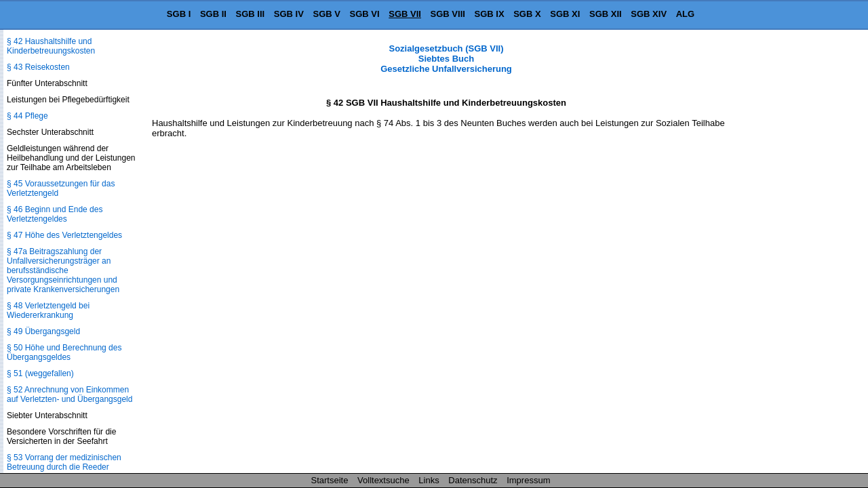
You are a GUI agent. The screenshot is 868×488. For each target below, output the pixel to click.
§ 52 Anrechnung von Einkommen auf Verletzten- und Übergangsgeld (70, 394)
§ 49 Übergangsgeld (43, 331)
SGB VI (365, 14)
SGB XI (565, 14)
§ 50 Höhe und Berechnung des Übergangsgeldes (64, 352)
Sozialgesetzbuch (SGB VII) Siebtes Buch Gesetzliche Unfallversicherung (446, 59)
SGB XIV (649, 14)
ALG (685, 14)
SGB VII (405, 14)
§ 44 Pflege (27, 116)
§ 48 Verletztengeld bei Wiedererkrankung (48, 310)
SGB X (527, 14)
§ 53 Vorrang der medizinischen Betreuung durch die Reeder (64, 462)
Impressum (528, 480)
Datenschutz (473, 480)
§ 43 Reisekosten (38, 67)
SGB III (251, 14)
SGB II (213, 14)
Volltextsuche (383, 480)
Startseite (330, 480)
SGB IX (490, 14)
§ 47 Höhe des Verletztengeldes (64, 235)
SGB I (179, 14)
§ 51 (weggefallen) (40, 373)
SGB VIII (448, 14)
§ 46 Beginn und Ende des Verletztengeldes (55, 214)
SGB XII (606, 14)
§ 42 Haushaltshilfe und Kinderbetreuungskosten (51, 46)
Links (429, 480)
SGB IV (289, 14)
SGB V (326, 14)
